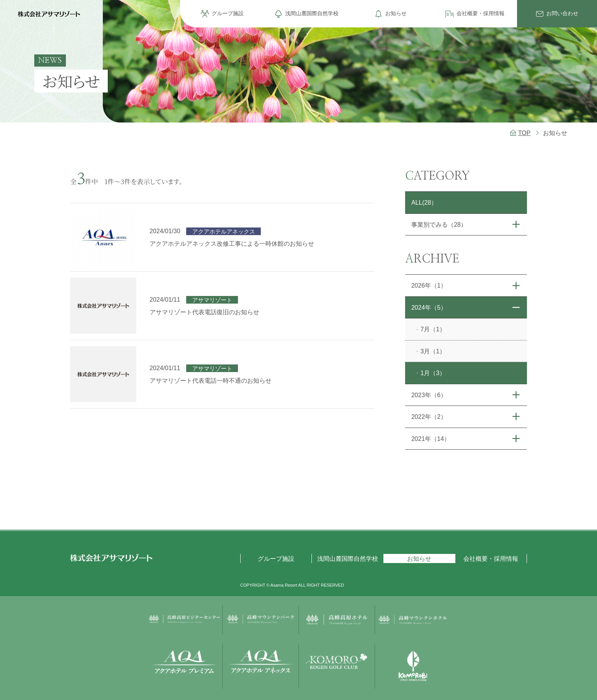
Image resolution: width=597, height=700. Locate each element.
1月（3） (433, 373)
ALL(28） (424, 202)
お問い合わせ (562, 13)
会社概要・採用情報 (480, 13)
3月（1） (433, 351)
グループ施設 (228, 13)
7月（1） (433, 329)
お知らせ (396, 13)
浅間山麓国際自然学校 (312, 13)
